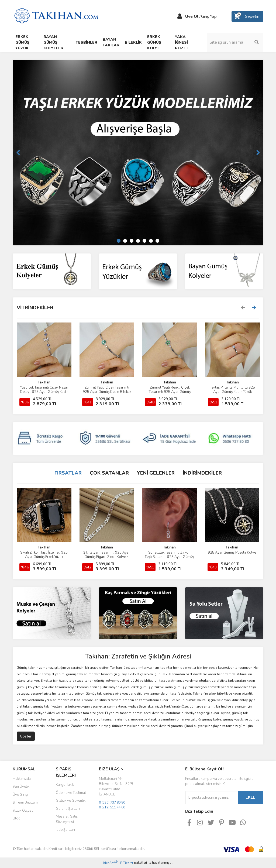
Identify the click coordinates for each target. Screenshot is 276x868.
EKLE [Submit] (250, 797)
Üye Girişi (20, 795)
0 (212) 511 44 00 (112, 807)
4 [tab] (138, 241)
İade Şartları (65, 830)
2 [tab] (125, 241)
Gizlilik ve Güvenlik (71, 801)
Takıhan (44, 382)
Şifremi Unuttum (25, 802)
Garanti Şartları (68, 809)
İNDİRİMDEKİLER (202, 473)
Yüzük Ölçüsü (23, 811)
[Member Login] (180, 16)
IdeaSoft (110, 863)
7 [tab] (157, 241)
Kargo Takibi (65, 785)
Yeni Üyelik (21, 787)
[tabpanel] (138, 153)
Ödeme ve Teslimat (71, 793)
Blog (17, 818)
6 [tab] (151, 241)
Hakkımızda (22, 779)
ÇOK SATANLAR (109, 473)
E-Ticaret (127, 863)
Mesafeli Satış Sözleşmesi (67, 819)
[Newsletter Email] (211, 798)
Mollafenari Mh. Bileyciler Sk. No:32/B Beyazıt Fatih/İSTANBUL (116, 787)
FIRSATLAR (68, 473)
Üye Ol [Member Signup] (192, 16)
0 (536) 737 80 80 (112, 802)
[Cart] (247, 16)
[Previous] (18, 153)
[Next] (258, 153)
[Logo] (56, 16)
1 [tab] (119, 241)
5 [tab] (144, 241)
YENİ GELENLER (156, 473)
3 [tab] (132, 241)
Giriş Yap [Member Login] (209, 16)
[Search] (235, 42)
